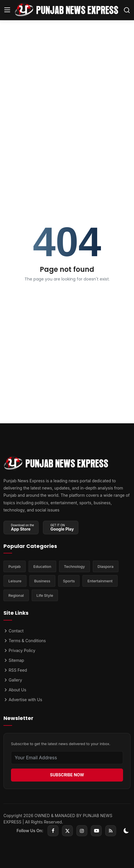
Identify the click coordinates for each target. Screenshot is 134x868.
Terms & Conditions (25, 641)
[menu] (7, 10)
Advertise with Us (23, 700)
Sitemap (14, 660)
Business (42, 581)
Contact (14, 631)
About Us (15, 690)
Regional (16, 595)
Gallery (13, 680)
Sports (69, 581)
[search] (127, 10)
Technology (74, 566)
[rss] (111, 831)
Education (42, 566)
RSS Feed (15, 670)
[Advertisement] (67, 93)
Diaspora (106, 566)
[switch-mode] (126, 831)
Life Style (45, 595)
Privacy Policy (19, 650)
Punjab (15, 566)
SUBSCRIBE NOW (67, 775)
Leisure (15, 581)
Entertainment (100, 581)
